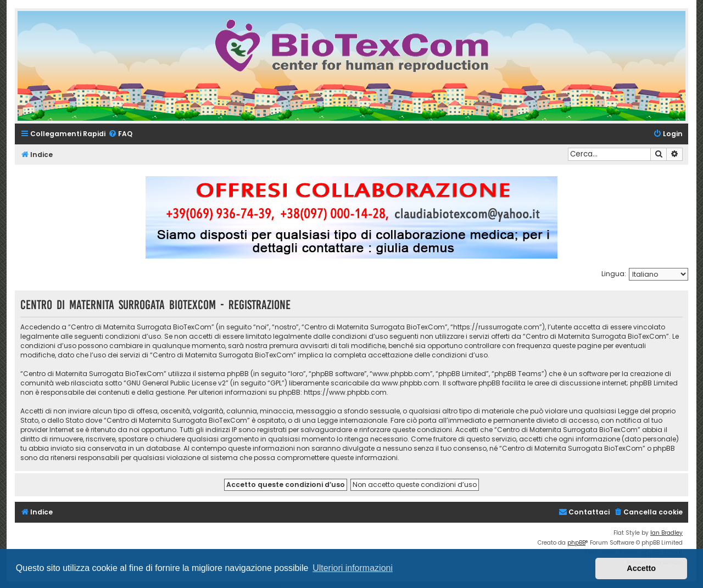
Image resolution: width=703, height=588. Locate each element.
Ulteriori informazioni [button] (353, 568)
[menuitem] (120, 134)
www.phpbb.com (411, 383)
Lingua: (614, 274)
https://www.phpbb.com (345, 392)
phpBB (576, 543)
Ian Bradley (666, 533)
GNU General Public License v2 (176, 383)
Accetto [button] (641, 568)
